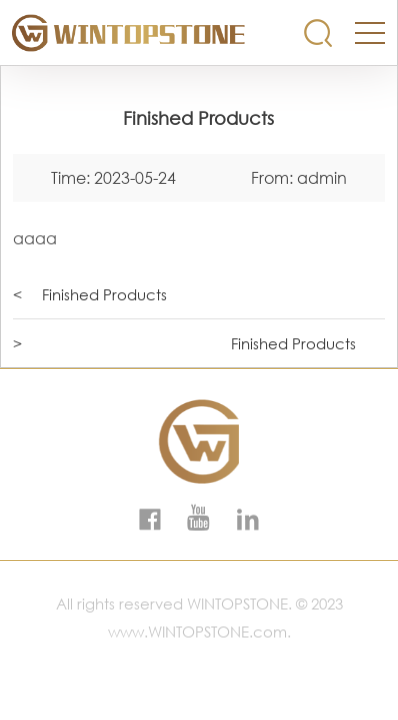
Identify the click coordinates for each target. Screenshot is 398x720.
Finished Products (104, 295)
